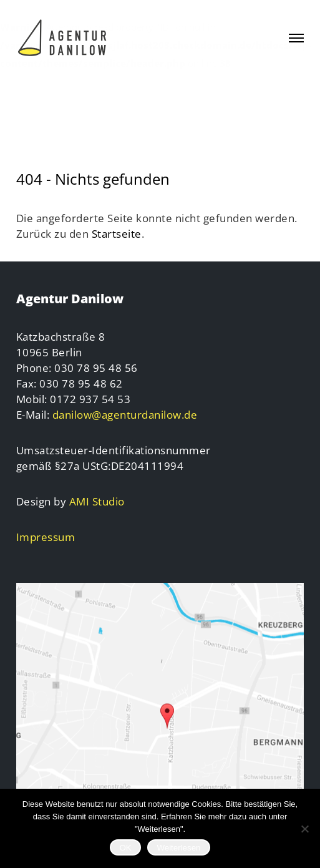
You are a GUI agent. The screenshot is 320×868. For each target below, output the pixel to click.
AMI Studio (97, 501)
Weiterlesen (178, 848)
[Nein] (304, 829)
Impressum (46, 537)
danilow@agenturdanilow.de (125, 415)
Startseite (117, 234)
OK (125, 848)
